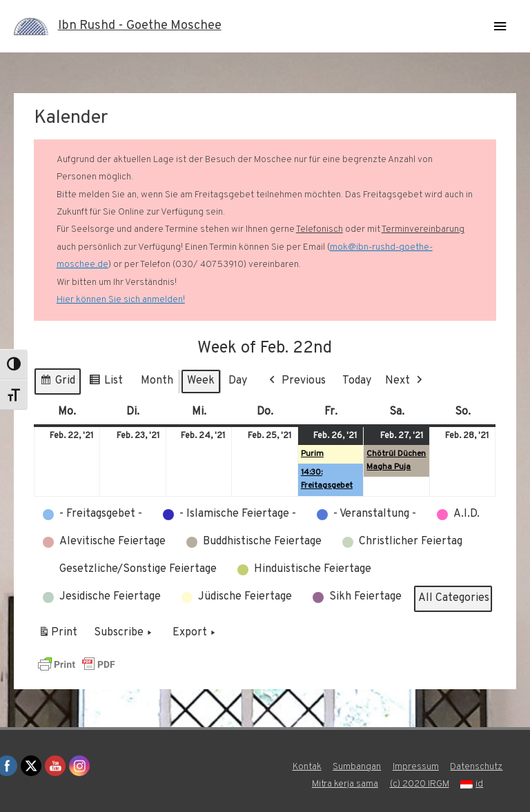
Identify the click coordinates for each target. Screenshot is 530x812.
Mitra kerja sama (345, 784)
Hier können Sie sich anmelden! (121, 300)
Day (238, 381)
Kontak (307, 767)
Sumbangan (357, 767)
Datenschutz (476, 767)
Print (58, 635)
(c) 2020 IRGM (420, 784)
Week (201, 381)
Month (157, 381)
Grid (57, 383)
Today (357, 381)
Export (195, 633)
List (106, 383)
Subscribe (124, 633)
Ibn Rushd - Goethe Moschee (140, 26)
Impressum (416, 767)
